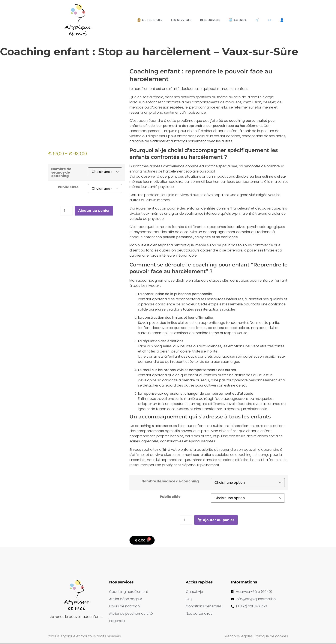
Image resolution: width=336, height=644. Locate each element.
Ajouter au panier (94, 210)
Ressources (210, 20)
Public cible (68, 187)
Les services (181, 20)
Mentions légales (239, 636)
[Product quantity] (66, 211)
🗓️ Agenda (238, 20)
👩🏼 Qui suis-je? (150, 20)
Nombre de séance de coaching (61, 173)
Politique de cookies (271, 636)
